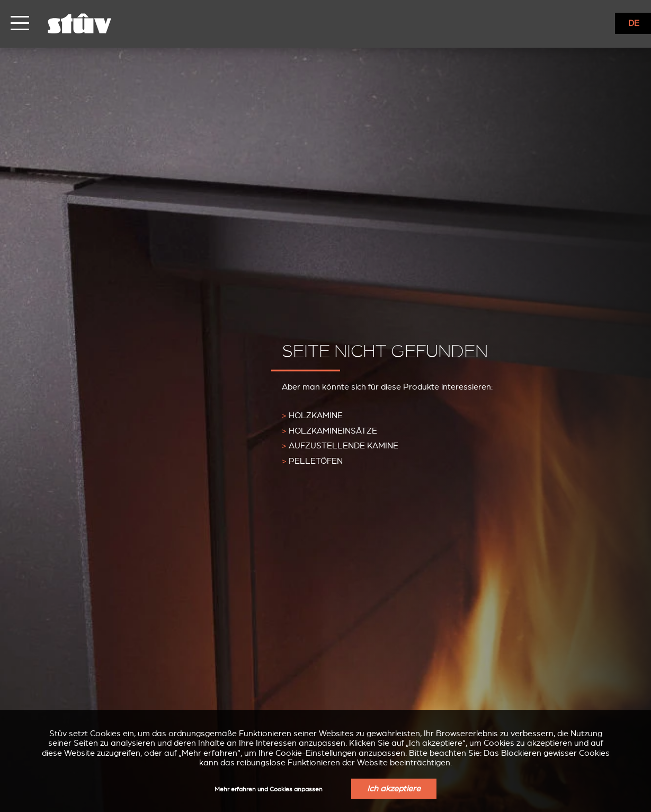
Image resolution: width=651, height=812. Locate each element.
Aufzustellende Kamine (340, 446)
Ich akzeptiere (394, 789)
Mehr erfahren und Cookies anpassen (269, 789)
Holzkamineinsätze (329, 430)
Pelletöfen (312, 461)
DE (634, 23)
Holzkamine (312, 415)
